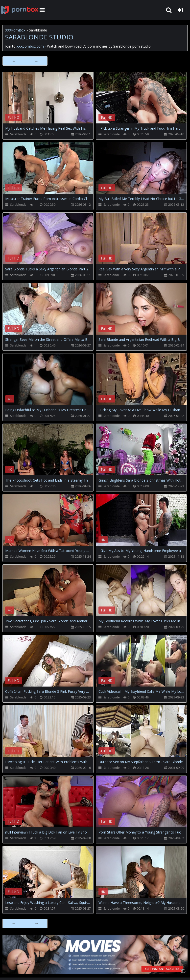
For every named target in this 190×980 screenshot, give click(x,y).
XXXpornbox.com (20, 10)
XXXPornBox (15, 30)
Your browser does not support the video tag (55, 101)
